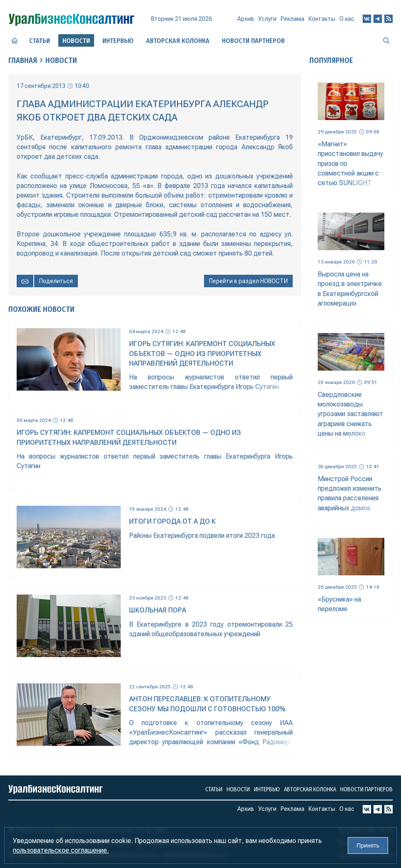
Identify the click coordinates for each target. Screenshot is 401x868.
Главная (23, 60)
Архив (246, 19)
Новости (61, 60)
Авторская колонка (178, 41)
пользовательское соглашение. (61, 850)
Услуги (267, 19)
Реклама (293, 19)
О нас (347, 19)
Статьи (40, 41)
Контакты (322, 19)
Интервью (118, 41)
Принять (368, 845)
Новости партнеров (253, 41)
